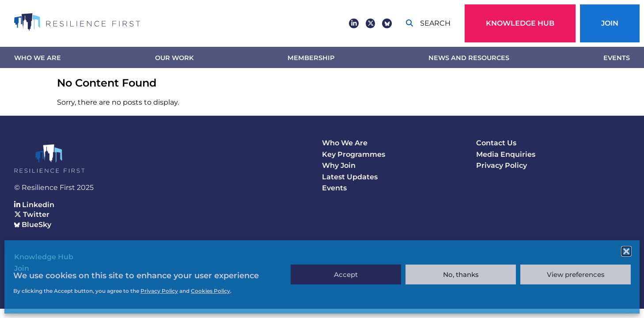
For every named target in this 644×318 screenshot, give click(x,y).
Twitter (32, 214)
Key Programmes (354, 154)
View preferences (576, 274)
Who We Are (38, 58)
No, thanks (461, 274)
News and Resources (469, 58)
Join (610, 23)
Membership (311, 58)
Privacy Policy (502, 165)
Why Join (339, 165)
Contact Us (496, 143)
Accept (346, 274)
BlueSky (33, 225)
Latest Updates (350, 177)
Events (617, 58)
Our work (174, 58)
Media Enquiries (506, 154)
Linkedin (34, 205)
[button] (626, 251)
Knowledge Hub (520, 23)
